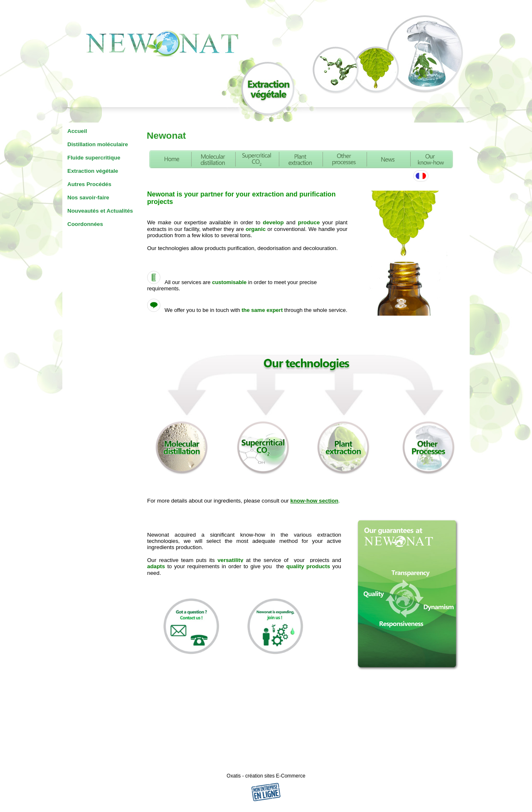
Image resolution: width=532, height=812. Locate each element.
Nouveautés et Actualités (100, 211)
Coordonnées (85, 224)
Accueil (77, 131)
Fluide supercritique (94, 158)
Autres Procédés (89, 184)
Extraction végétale (93, 171)
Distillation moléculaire (98, 144)
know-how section (315, 501)
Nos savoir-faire (88, 197)
